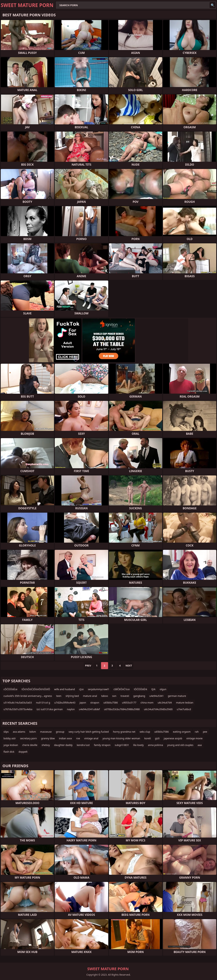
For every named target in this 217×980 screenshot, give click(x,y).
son (114, 696)
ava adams (19, 732)
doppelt (23, 752)
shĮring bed (72, 696)
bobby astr (10, 738)
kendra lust (83, 745)
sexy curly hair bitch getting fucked (89, 732)
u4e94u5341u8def (89, 709)
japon (83, 703)
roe (78, 738)
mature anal (90, 696)
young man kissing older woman (121, 738)
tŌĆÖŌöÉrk (141, 689)
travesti (125, 696)
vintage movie (194, 738)
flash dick (9, 752)
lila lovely (138, 745)
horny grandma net (124, 732)
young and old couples (180, 745)
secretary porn (28, 738)
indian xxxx (65, 738)
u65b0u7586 (111, 703)
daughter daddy (63, 745)
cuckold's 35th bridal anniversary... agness (28, 696)
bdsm (33, 732)
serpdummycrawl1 (99, 689)
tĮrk (153, 689)
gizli (157, 738)
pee (205, 732)
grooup (60, 732)
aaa (200, 745)
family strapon (102, 745)
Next (129, 666)
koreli (148, 738)
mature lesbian (185, 703)
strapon (95, 703)
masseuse (46, 732)
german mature (177, 696)
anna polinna (155, 745)
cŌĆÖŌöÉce (10, 689)
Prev (88, 666)
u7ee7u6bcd (184, 709)
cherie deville (30, 745)
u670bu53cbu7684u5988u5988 (122, 709)
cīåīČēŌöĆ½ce (122, 689)
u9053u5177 (129, 703)
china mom (147, 703)
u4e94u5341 (156, 696)
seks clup (145, 732)
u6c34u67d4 (165, 703)
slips (6, 732)
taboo (105, 696)
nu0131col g (43, 703)
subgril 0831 (122, 745)
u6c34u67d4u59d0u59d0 (158, 709)
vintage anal (91, 738)
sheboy (46, 745)
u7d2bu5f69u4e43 (65, 703)
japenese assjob (173, 738)
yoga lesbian (11, 745)
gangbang (139, 696)
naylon (71, 709)
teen (59, 696)
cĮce (81, 689)
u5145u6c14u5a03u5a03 (18, 703)
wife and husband (64, 689)
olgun (163, 689)
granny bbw (48, 738)
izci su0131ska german (50, 709)
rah (197, 732)
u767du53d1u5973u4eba (18, 709)
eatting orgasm (182, 732)
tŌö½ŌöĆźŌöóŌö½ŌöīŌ (36, 689)
